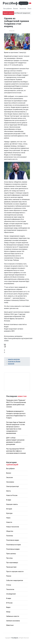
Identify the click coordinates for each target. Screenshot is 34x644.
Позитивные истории (14, 545)
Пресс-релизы (11, 554)
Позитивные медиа (13, 549)
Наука (8, 518)
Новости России (12, 495)
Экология (23, 9)
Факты (9, 491)
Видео (8, 607)
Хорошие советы (12, 504)
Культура (9, 513)
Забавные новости (13, 616)
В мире (9, 500)
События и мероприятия (15, 580)
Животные (10, 625)
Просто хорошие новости (15, 572)
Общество (10, 531)
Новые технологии (13, 527)
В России (9, 603)
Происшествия (11, 567)
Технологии (10, 589)
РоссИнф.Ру (13, 3)
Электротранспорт (13, 486)
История (9, 509)
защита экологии (14, 359)
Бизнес (16, 9)
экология (11, 364)
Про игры (9, 558)
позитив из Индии (14, 361)
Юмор (8, 612)
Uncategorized (11, 594)
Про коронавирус (12, 563)
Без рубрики (8, 9)
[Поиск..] (24, 3)
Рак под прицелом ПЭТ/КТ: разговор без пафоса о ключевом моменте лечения (16, 451)
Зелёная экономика (13, 621)
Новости (9, 522)
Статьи (9, 585)
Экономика (10, 482)
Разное (9, 576)
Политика (10, 536)
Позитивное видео (13, 540)
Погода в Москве (17, 382)
